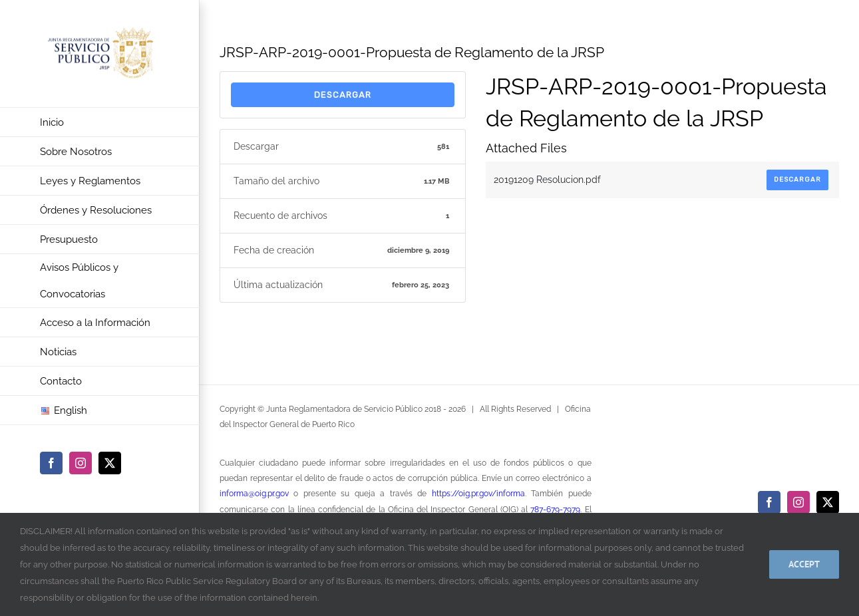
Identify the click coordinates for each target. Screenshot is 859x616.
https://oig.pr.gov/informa (478, 494)
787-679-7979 (555, 510)
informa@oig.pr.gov (254, 494)
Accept (804, 564)
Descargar (343, 95)
